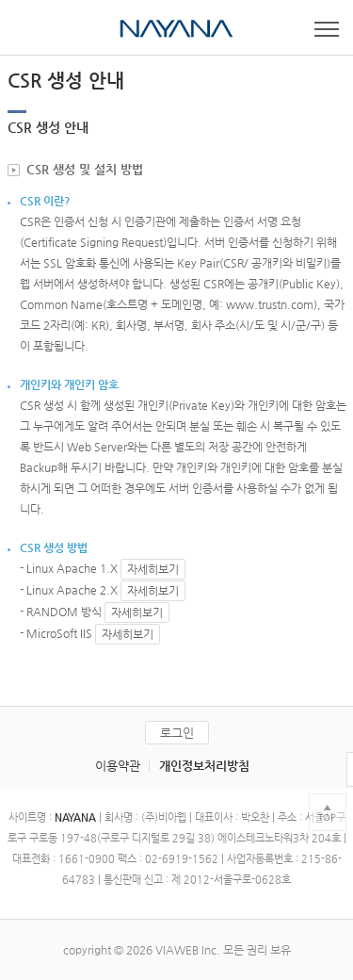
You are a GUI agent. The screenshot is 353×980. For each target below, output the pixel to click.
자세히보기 (153, 569)
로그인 (177, 733)
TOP (327, 817)
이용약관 (118, 766)
